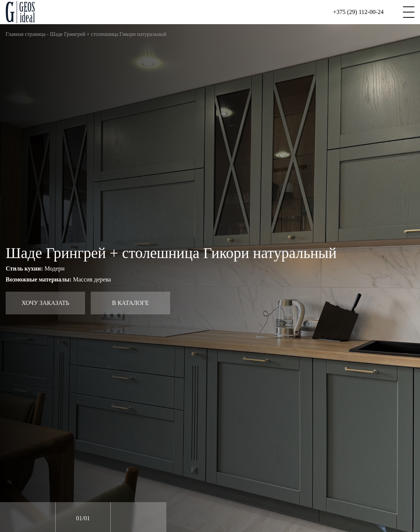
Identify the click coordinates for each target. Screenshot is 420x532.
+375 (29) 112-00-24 (358, 12)
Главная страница (26, 34)
